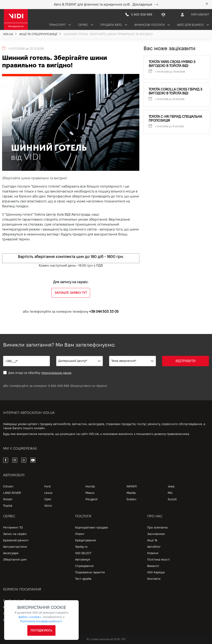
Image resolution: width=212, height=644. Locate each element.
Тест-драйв (83, 579)
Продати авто (114, 25)
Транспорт (60, 25)
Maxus (90, 493)
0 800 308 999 (59, 386)
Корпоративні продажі (92, 528)
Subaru (131, 499)
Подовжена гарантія (90, 572)
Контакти (154, 579)
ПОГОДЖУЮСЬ (41, 630)
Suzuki (172, 499)
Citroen (8, 486)
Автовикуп (83, 560)
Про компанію (157, 528)
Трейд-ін (81, 547)
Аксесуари (11, 553)
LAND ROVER (12, 493)
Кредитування (86, 540)
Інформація (11, 613)
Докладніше (145, 4)
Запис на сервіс (15, 534)
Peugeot (92, 499)
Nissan (8, 499)
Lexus (48, 493)
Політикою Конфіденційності (41, 621)
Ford (47, 486)
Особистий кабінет (17, 601)
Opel (48, 499)
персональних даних (56, 373)
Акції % (152, 540)
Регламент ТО (13, 528)
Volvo (48, 506)
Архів (7, 620)
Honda (90, 486)
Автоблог (154, 547)
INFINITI (132, 486)
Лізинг (80, 534)
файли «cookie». (30, 617)
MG (170, 493)
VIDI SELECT (83, 553)
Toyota (8, 506)
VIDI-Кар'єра (156, 572)
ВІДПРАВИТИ (186, 361)
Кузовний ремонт (16, 540)
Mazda (131, 493)
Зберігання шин (15, 560)
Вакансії (153, 566)
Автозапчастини (15, 547)
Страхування (84, 566)
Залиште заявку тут (71, 293)
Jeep (171, 486)
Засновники (156, 534)
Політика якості (158, 560)
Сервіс (86, 25)
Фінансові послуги (152, 25)
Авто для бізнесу (193, 25)
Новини (153, 553)
